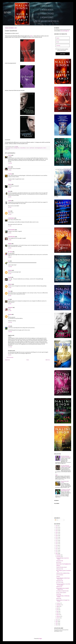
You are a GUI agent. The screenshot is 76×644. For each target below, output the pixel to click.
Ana (9, 261)
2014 (57, 545)
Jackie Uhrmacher (12, 237)
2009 (57, 554)
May (57, 611)
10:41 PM (10, 322)
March (58, 615)
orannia (10, 201)
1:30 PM (10, 188)
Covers (28, 148)
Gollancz (31, 36)
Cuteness (58, 576)
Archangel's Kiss (17, 148)
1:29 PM (10, 181)
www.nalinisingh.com (65, 31)
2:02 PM (10, 197)
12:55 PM (10, 163)
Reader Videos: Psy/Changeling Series (64, 564)
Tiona (9, 291)
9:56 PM (10, 355)
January (58, 618)
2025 (57, 527)
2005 (57, 625)
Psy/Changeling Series (39, 148)
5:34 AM (10, 281)
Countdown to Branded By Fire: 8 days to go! (66, 490)
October (58, 603)
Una (9, 299)
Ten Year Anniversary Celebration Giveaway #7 (66, 457)
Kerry (9, 191)
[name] (63, 38)
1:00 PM (10, 170)
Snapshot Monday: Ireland (61, 567)
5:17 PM (10, 311)
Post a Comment (10, 357)
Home (28, 360)
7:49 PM (10, 257)
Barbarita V (10, 308)
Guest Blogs (59, 594)
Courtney (10, 174)
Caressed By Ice (23, 148)
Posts (57, 520)
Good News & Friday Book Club (62, 591)
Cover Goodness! (60, 575)
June (57, 610)
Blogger (40, 639)
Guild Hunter (32, 148)
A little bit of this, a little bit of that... (63, 573)
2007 (57, 622)
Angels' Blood (11, 148)
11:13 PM (10, 347)
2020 (57, 536)
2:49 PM (10, 214)
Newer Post (7, 360)
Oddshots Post (59, 587)
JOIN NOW (63, 54)
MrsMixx (10, 244)
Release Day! (59, 598)
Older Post (48, 360)
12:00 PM (10, 332)
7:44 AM (10, 287)
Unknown (10, 270)
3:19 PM (10, 226)
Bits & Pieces (59, 562)
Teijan (56, 475)
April (57, 613)
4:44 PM (10, 233)
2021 (57, 534)
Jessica (9, 167)
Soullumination (11, 218)
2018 (57, 539)
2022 (57, 532)
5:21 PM (10, 240)
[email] (63, 42)
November (59, 557)
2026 (57, 526)
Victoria (10, 155)
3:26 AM (10, 274)
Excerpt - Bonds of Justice (61, 593)
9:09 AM (10, 304)
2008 (57, 620)
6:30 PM (10, 248)
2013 (57, 547)
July (57, 608)
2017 (57, 541)
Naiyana (10, 184)
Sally (9, 326)
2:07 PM (10, 207)
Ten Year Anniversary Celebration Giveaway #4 (66, 466)
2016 (57, 542)
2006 (57, 623)
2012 (57, 549)
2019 (57, 537)
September (59, 605)
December (59, 555)
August (58, 606)
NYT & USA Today (60, 582)
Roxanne (10, 314)
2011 (57, 550)
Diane (9, 211)
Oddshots (58, 566)
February (58, 616)
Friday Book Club (60, 561)
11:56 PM (10, 267)
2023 (57, 531)
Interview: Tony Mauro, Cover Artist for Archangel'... (63, 585)
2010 (57, 552)
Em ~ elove (10, 252)
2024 (57, 529)
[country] (63, 46)
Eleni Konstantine (12, 230)
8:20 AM (10, 296)
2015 (57, 544)
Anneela (10, 277)
